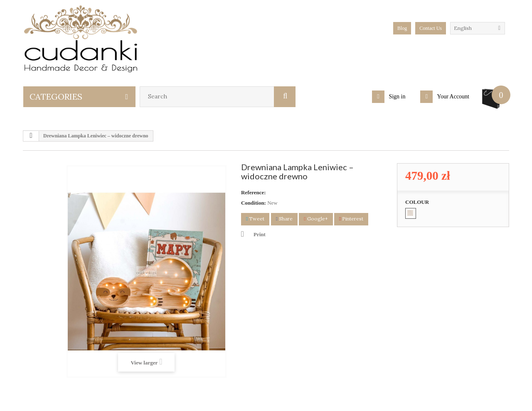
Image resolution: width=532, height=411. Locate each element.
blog (402, 28)
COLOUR (418, 202)
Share (284, 219)
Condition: (254, 203)
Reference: (254, 192)
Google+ (316, 219)
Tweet (255, 219)
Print (260, 234)
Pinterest (351, 219)
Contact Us (431, 28)
